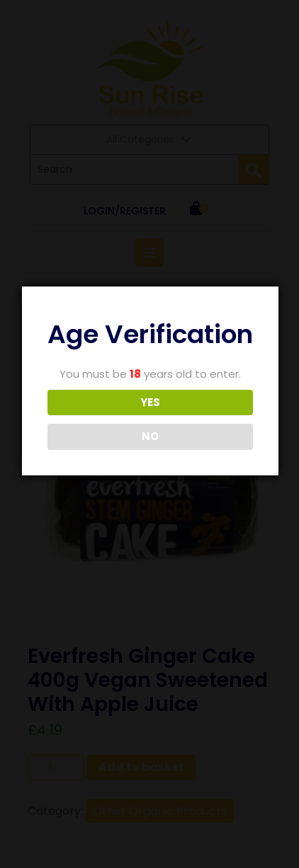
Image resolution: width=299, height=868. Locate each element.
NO (150, 436)
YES (150, 402)
